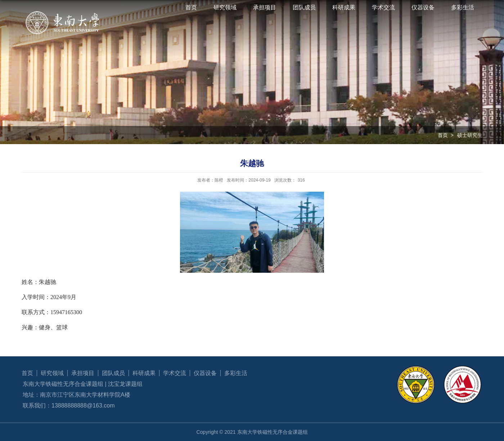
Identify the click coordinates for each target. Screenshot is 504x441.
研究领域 (225, 7)
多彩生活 (463, 7)
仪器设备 (423, 7)
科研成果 (344, 7)
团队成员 (304, 7)
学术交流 (383, 7)
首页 (191, 7)
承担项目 (265, 7)
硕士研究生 (470, 135)
